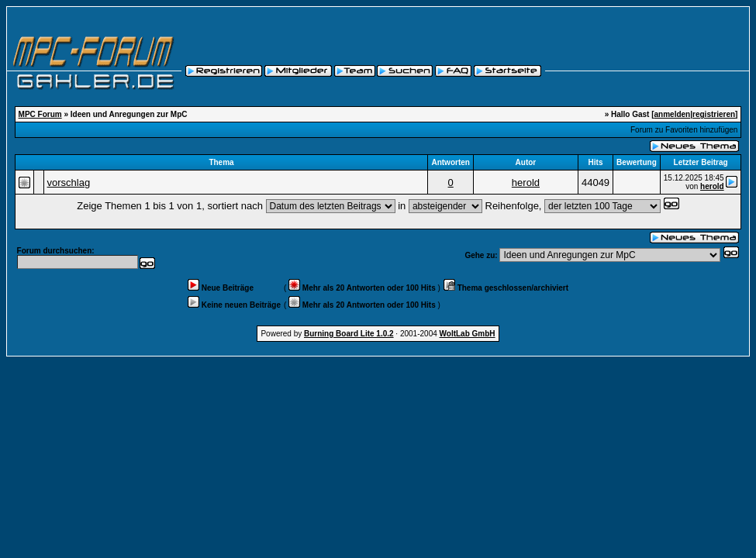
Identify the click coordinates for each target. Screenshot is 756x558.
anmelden (673, 114)
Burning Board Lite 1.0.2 (349, 334)
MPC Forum (40, 114)
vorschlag (69, 183)
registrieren (714, 114)
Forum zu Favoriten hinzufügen (684, 130)
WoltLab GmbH (468, 334)
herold (526, 183)
